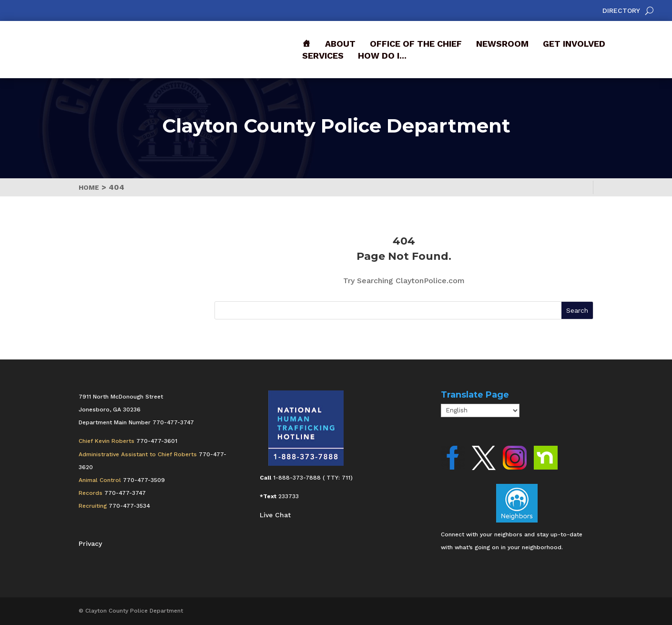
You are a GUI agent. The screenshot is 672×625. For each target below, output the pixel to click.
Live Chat (275, 515)
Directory (621, 11)
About (340, 44)
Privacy (90, 543)
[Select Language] (480, 410)
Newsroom (502, 44)
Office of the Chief (416, 44)
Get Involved (574, 44)
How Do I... (382, 56)
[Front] (306, 44)
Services (323, 56)
